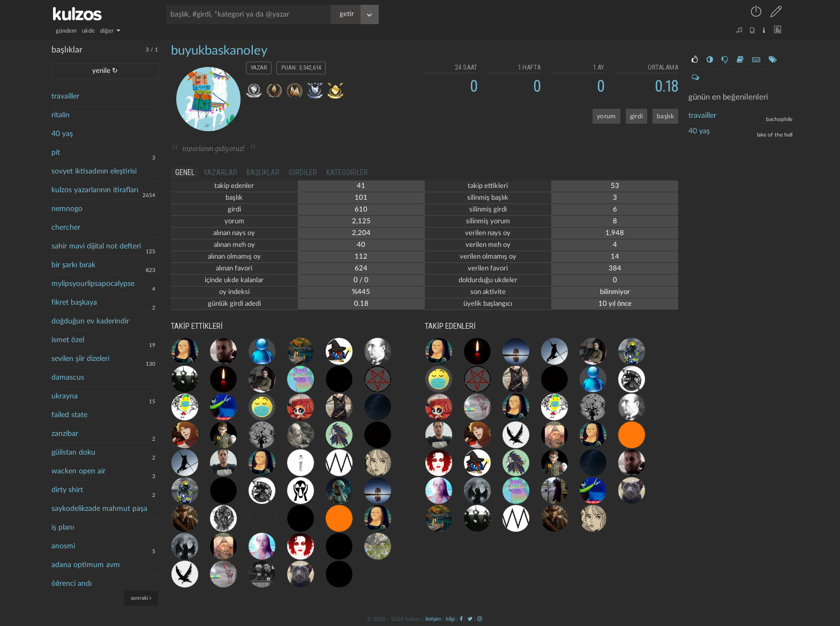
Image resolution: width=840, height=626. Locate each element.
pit (56, 153)
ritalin (61, 115)
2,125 (361, 221)
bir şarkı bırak (73, 265)
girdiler (303, 172)
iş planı (63, 527)
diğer (110, 31)
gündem (66, 31)
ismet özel (68, 340)
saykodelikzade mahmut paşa (99, 509)
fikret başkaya (74, 303)
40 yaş (62, 134)
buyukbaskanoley (219, 51)
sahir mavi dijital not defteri (96, 246)
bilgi (450, 619)
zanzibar (65, 434)
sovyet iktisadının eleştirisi (94, 171)
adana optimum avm (86, 565)
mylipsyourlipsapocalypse (93, 284)
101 (361, 198)
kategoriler (347, 172)
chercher (66, 228)
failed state (69, 415)
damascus (68, 378)
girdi (637, 116)
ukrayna (65, 396)
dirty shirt (67, 490)
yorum (606, 116)
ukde (88, 31)
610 (361, 210)
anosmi (63, 546)
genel (185, 172)
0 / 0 (361, 280)
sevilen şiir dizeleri (80, 359)
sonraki (141, 598)
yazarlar (220, 172)
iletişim (433, 619)
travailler (65, 96)
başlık (665, 116)
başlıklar (263, 172)
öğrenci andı (72, 584)
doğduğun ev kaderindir (90, 321)
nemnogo (67, 209)
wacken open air (78, 471)
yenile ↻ (105, 71)
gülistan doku (73, 452)
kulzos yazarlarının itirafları (95, 190)
